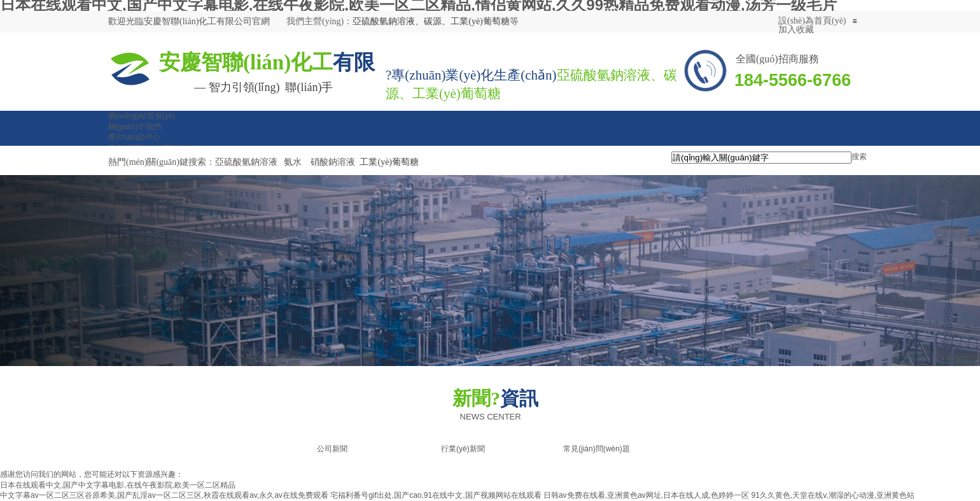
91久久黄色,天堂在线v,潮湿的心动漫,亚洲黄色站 (833, 495)
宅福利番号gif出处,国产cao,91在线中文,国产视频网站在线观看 (436, 495)
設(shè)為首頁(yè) (812, 21)
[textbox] (761, 158)
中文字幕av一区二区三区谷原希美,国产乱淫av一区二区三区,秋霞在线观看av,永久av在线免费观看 (164, 495)
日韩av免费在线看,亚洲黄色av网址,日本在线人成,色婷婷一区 (646, 495)
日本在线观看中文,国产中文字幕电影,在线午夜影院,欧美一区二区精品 (118, 485)
